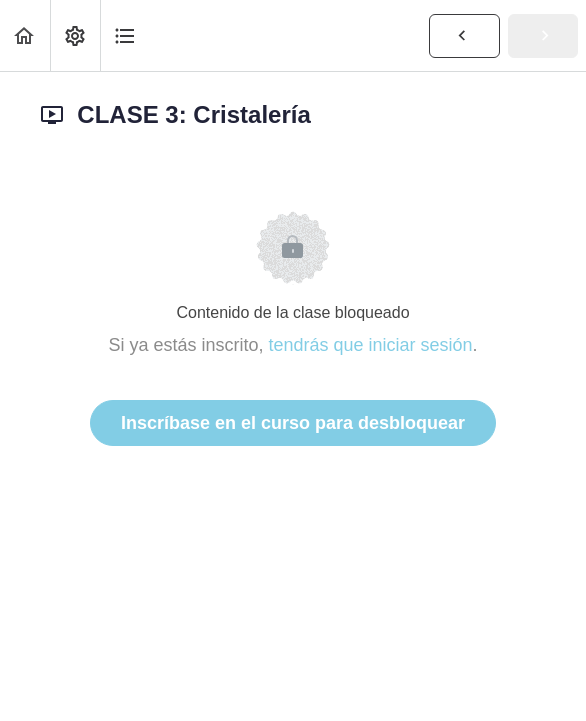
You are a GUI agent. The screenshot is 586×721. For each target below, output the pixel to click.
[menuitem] (75, 35)
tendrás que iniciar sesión (370, 345)
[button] (25, 35)
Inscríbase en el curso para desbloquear (293, 423)
